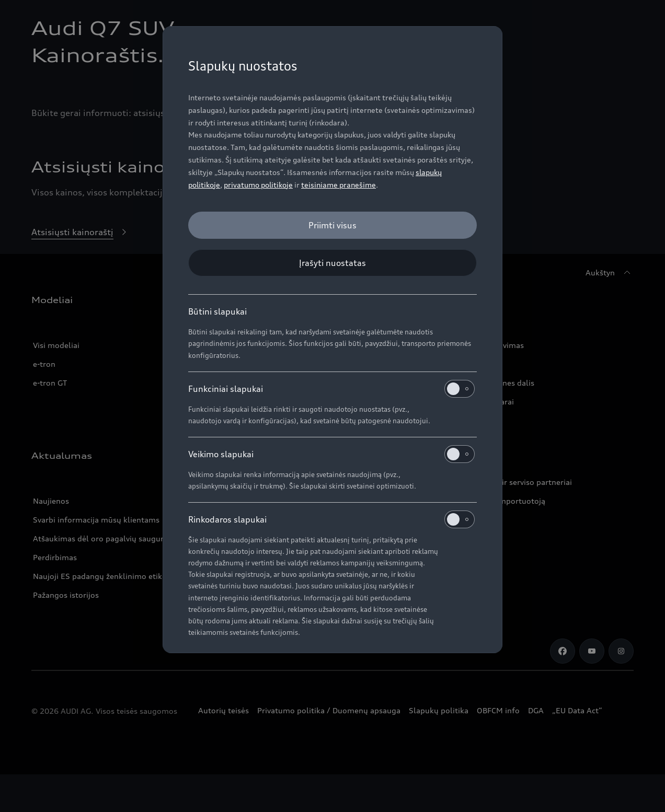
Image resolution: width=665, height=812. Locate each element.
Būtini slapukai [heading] (217, 311)
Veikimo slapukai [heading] (331, 454)
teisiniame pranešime (339, 185)
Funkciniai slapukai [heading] (331, 389)
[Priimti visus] (332, 225)
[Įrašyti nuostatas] (332, 263)
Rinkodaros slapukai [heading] (331, 519)
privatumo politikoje (258, 185)
